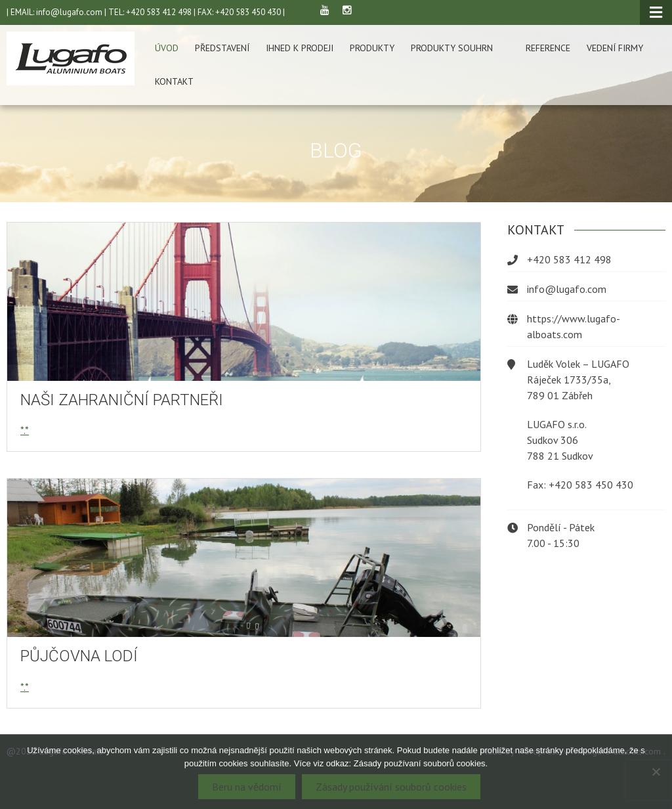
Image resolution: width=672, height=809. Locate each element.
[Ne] (656, 772)
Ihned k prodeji (300, 48)
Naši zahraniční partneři (122, 400)
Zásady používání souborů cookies (391, 787)
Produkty (372, 48)
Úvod (167, 48)
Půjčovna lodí (79, 656)
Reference (548, 48)
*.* (25, 430)
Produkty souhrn (452, 48)
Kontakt (174, 81)
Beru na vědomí (247, 787)
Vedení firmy (615, 48)
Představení (222, 48)
